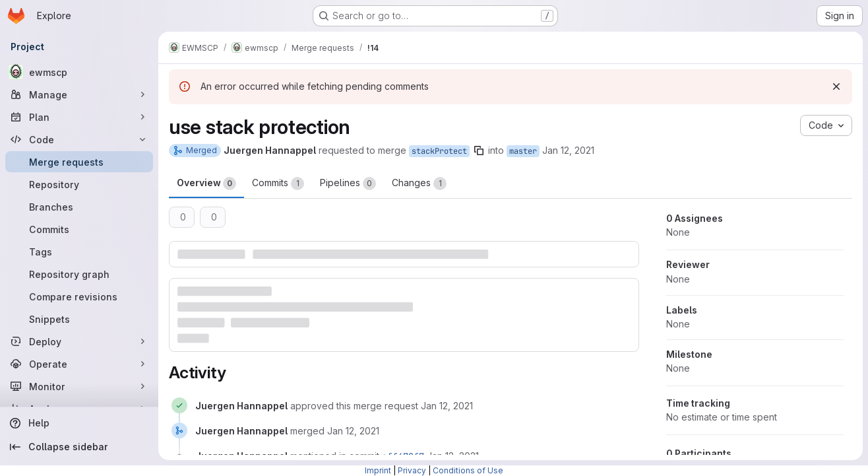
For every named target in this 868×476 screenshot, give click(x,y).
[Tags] (79, 252)
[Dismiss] (836, 86)
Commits (278, 184)
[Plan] (79, 117)
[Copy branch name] (479, 151)
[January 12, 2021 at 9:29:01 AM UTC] (353, 431)
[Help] (79, 423)
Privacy (412, 470)
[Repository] (79, 184)
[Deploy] (79, 341)
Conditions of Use (468, 470)
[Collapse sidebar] (79, 447)
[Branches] (79, 207)
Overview (206, 184)
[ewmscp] (79, 72)
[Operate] (79, 364)
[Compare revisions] (79, 296)
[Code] (79, 139)
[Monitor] (79, 386)
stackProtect (439, 151)
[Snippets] (79, 319)
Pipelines (348, 184)
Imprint (378, 470)
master (523, 151)
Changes (419, 184)
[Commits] (79, 229)
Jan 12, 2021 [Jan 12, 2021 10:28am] (568, 150)
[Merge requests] (79, 162)
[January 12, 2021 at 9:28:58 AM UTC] (447, 406)
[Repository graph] (79, 274)
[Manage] (79, 94)
